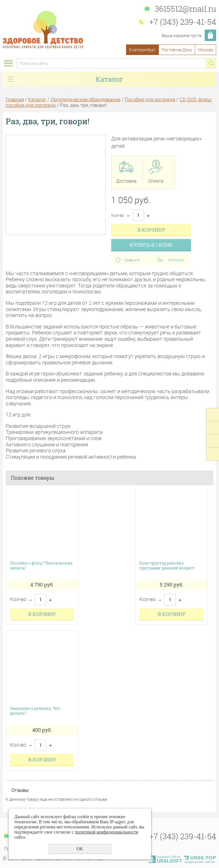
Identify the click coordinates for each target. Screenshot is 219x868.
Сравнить (132, 260)
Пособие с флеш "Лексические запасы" (41, 566)
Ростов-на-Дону (177, 50)
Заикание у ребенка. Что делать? (35, 711)
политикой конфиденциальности (107, 832)
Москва (205, 50)
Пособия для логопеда (150, 99)
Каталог (37, 99)
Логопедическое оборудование (85, 99)
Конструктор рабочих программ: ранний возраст (167, 566)
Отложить (176, 260)
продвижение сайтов (199, 862)
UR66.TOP (200, 858)
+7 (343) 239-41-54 (183, 22)
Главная (15, 99)
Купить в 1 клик (151, 245)
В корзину (151, 230)
